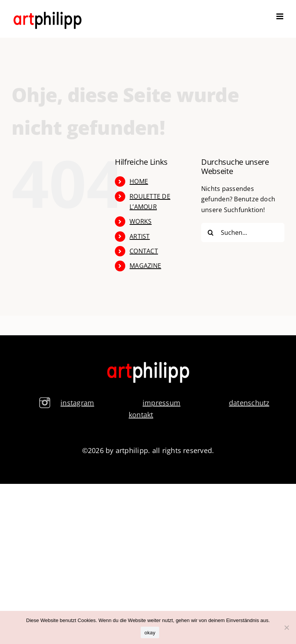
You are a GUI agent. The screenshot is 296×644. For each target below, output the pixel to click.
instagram (77, 403)
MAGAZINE (145, 266)
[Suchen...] (243, 233)
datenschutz (249, 403)
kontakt (141, 415)
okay (150, 633)
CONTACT (144, 251)
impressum (161, 403)
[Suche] (211, 233)
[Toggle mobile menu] (280, 16)
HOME (139, 181)
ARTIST (140, 236)
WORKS (140, 221)
